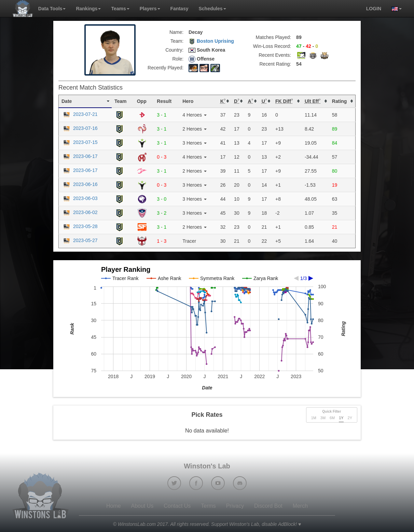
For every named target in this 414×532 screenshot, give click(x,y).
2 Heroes (195, 129)
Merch (300, 506)
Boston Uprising (211, 41)
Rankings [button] (88, 9)
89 (299, 37)
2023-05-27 (80, 240)
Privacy (235, 506)
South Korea (207, 50)
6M (332, 418)
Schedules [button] (212, 9)
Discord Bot (268, 506)
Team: (177, 41)
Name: (176, 32)
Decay (196, 32)
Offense (202, 59)
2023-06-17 (80, 156)
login (374, 9)
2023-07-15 (80, 142)
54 (299, 64)
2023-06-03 (80, 198)
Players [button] (150, 9)
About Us (142, 506)
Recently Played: (165, 68)
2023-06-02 (80, 212)
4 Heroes (195, 115)
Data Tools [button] (52, 9)
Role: (178, 59)
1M (314, 418)
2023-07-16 (80, 128)
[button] (394, 9)
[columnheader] (85, 101)
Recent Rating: (275, 64)
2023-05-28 (80, 226)
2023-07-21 (80, 114)
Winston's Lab (207, 466)
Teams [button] (120, 9)
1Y (341, 418)
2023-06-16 (80, 184)
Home (114, 506)
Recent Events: (275, 55)
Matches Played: (274, 37)
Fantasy (180, 9)
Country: (174, 50)
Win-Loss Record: (272, 46)
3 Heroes (195, 143)
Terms (208, 506)
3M (323, 418)
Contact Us (177, 506)
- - (307, 46)
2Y (350, 418)
